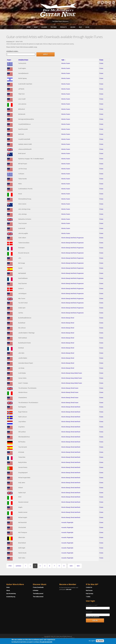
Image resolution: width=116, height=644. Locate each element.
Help (80, 27)
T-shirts (88, 597)
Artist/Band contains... (13, 51)
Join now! (69, 589)
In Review (36, 590)
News (36, 27)
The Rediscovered (38, 594)
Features (54, 27)
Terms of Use (68, 640)
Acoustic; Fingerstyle (67, 522)
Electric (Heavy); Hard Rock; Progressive (72, 238)
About (8, 590)
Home (29, 27)
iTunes (101, 60)
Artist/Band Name (23, 60)
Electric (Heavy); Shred (68, 318)
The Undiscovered (38, 597)
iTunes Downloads (38, 587)
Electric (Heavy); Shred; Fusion (70, 388)
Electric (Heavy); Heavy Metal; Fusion (72, 373)
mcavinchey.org (11, 597)
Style (64, 60)
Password (89, 612)
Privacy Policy (80, 640)
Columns (44, 27)
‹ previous (18, 566)
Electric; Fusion (66, 63)
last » (78, 566)
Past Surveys (90, 594)
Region (9, 60)
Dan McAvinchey (11, 594)
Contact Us (89, 587)
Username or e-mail (92, 605)
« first (10, 566)
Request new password (93, 617)
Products (63, 27)
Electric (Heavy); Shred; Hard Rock (71, 407)
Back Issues (89, 590)
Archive (73, 27)
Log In (87, 27)
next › (71, 566)
